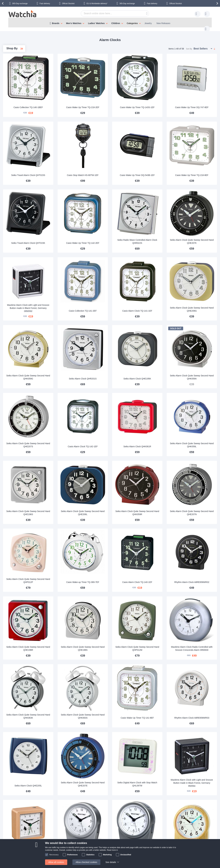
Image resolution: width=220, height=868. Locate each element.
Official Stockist (68, 4)
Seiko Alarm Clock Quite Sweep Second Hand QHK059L (198, 405)
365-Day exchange (20, 4)
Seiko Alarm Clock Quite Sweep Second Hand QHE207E (114, 713)
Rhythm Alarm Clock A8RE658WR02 (198, 528)
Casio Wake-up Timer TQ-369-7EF (114, 528)
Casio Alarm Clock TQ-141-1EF (156, 283)
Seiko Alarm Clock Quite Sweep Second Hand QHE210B (198, 775)
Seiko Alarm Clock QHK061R (156, 406)
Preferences (72, 855)
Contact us (21, 835)
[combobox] (110, 13)
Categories (132, 23)
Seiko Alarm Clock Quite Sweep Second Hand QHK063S (114, 651)
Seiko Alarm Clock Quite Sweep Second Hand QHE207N (198, 466)
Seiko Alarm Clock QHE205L (72, 714)
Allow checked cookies (86, 862)
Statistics (90, 855)
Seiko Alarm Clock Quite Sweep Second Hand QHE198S (114, 590)
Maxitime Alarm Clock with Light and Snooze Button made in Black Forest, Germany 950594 (198, 712)
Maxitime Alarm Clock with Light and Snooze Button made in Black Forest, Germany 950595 (72, 773)
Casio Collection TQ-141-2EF (114, 283)
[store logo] (23, 14)
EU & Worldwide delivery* (97, 4)
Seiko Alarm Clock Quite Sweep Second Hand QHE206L (114, 466)
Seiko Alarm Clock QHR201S (114, 345)
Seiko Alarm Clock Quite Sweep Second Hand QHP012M (156, 590)
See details (111, 862)
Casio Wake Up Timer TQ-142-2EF (114, 220)
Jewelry (148, 23)
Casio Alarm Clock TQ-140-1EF (156, 530)
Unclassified (126, 855)
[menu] (110, 23)
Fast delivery (45, 4)
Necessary (54, 855)
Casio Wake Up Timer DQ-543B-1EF (156, 158)
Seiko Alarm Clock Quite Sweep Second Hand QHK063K (72, 651)
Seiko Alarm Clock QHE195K (156, 345)
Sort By (189, 46)
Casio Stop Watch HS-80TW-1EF (114, 160)
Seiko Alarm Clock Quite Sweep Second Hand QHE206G (198, 281)
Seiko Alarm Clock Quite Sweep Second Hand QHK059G (72, 343)
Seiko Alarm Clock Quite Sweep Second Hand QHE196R (72, 590)
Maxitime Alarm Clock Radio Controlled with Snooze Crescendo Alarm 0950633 (156, 773)
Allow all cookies (56, 862)
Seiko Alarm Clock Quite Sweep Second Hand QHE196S (72, 466)
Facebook (192, 835)
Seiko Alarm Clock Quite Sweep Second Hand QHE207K (198, 220)
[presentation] (3, 3)
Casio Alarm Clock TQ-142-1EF (114, 406)
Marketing (107, 855)
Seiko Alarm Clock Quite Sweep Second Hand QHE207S (72, 405)
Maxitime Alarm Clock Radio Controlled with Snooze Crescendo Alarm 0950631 (114, 773)
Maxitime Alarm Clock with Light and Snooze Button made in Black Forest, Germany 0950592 (72, 280)
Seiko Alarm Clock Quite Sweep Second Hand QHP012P (72, 528)
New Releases (163, 23)
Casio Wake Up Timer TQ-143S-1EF (156, 96)
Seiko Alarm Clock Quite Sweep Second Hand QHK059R (156, 466)
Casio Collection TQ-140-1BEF (72, 98)
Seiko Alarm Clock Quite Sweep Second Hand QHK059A (198, 343)
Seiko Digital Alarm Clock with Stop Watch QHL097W (156, 713)
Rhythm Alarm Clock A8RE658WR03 (198, 651)
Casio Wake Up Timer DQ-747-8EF (198, 96)
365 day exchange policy (88, 835)
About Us (52, 835)
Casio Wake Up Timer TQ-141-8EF (156, 651)
